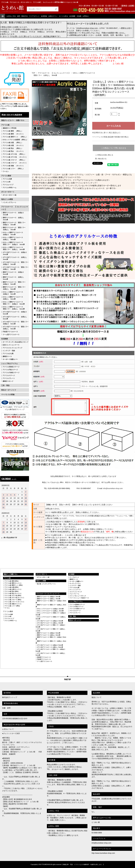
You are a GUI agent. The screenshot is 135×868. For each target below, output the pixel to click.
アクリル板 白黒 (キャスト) (13, 589)
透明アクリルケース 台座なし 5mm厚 (13, 278)
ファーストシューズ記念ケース (79, 598)
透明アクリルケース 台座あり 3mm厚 (13, 214)
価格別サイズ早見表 (10, 128)
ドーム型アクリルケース (11, 335)
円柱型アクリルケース (10, 332)
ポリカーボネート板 (10, 195)
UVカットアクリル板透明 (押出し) (15, 140)
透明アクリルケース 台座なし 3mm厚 (13, 219)
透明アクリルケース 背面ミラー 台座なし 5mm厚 (13, 288)
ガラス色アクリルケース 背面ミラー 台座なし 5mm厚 (15, 328)
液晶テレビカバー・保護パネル (13, 120)
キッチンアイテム (75, 583)
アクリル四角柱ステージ (11, 367)
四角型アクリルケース (44, 657)
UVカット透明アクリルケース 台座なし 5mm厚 (12, 298)
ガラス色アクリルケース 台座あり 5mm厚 (14, 313)
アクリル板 (5, 125)
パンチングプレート (10, 202)
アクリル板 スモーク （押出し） (14, 160)
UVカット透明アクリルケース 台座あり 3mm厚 (12, 233)
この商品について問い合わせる (114, 148)
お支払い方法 (11, 16)
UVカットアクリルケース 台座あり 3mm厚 (50, 609)
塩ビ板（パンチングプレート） (47, 584)
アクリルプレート (9, 378)
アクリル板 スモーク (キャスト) (14, 602)
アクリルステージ (9, 375)
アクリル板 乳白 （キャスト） (14, 151)
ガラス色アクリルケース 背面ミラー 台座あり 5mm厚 (15, 323)
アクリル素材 (6, 176)
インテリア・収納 (9, 351)
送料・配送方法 (22, 16)
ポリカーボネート (8, 192)
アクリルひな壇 (8, 354)
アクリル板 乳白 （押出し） (13, 148)
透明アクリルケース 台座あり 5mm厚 (13, 273)
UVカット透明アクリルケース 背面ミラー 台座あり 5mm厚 (13, 303)
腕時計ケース (7, 356)
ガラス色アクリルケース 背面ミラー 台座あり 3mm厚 (15, 263)
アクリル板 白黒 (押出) (11, 587)
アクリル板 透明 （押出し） (13, 131)
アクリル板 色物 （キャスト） (14, 166)
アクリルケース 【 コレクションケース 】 (15, 208)
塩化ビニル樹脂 (7, 199)
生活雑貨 (5, 339)
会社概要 (72, 16)
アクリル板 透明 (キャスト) (13, 583)
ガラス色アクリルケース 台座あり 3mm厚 (14, 253)
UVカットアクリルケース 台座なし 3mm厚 (50, 611)
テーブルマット (74, 577)
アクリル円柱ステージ (10, 370)
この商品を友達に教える (104, 155)
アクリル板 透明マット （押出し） (15, 137)
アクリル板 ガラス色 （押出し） (14, 154)
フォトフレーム (74, 594)
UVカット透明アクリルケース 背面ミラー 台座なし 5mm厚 (13, 308)
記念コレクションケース (11, 345)
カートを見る (63, 16)
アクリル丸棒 (7, 179)
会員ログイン (53, 16)
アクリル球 (7, 182)
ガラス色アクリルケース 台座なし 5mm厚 (14, 318)
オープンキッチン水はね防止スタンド (16, 342)
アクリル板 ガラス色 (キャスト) (14, 598)
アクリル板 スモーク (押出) (13, 600)
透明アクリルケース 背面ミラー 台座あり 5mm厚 (13, 283)
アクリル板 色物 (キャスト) (13, 604)
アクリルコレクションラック (13, 348)
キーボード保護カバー (10, 359)
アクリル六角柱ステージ (11, 373)
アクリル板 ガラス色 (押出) (13, 596)
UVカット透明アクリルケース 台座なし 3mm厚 (12, 238)
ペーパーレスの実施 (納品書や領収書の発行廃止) (110, 137)
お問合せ (86, 16)
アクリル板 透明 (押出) (11, 581)
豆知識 (79, 16)
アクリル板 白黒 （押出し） (13, 143)
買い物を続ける (101, 159)
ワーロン (6, 171)
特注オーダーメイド (9, 390)
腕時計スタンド (8, 381)
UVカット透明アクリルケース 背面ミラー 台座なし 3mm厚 (13, 248)
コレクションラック (76, 592)
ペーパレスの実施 (8, 395)
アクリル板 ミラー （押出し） (14, 169)
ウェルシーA (122, 516)
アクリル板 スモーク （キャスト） (15, 163)
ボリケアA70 (68, 516)
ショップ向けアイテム (9, 364)
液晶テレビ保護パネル (11, 574)
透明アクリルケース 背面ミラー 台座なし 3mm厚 (13, 229)
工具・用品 (5, 385)
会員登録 (44, 16)
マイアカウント (34, 16)
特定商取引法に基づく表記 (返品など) (106, 133)
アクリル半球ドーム (10, 188)
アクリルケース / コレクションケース (48, 594)
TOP (33, 73)
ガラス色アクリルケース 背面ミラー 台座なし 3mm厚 (15, 268)
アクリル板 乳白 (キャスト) (13, 593)
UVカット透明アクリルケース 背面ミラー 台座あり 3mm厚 (13, 243)
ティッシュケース (75, 590)
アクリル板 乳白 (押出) (11, 591)
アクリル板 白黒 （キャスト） (14, 145)
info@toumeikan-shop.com (113, 488)
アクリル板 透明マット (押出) (13, 585)
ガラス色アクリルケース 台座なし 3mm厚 (14, 258)
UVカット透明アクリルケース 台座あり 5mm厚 (12, 293)
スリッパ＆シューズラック (78, 596)
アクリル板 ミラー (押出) (12, 606)
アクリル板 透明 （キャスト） (14, 134)
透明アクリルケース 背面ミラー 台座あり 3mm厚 (13, 224)
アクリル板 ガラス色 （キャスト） (15, 157)
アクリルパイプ (8, 185)
